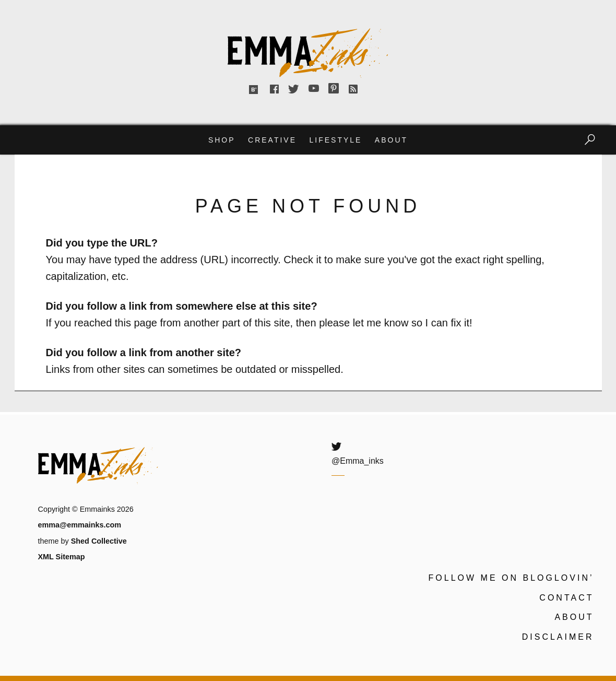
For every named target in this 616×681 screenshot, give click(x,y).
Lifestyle (335, 140)
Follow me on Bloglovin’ (511, 578)
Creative (272, 140)
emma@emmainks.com (80, 525)
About (391, 140)
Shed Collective (99, 541)
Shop (222, 140)
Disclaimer (558, 637)
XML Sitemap (62, 557)
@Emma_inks (358, 461)
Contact (566, 598)
